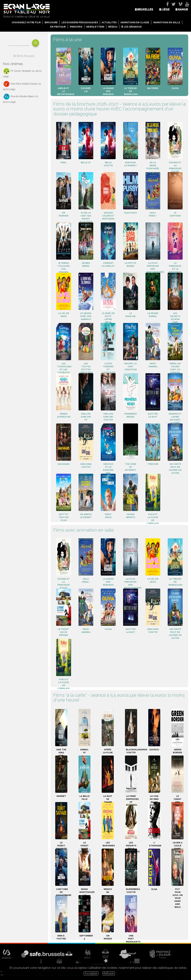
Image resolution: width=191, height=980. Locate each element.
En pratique (58, 27)
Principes (76, 27)
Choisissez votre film (26, 23)
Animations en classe (135, 23)
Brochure (51, 23)
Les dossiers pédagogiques (80, 23)
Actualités (109, 23)
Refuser (109, 973)
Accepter (91, 973)
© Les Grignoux (131, 27)
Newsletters (95, 27)
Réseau (113, 27)
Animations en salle (167, 23)
